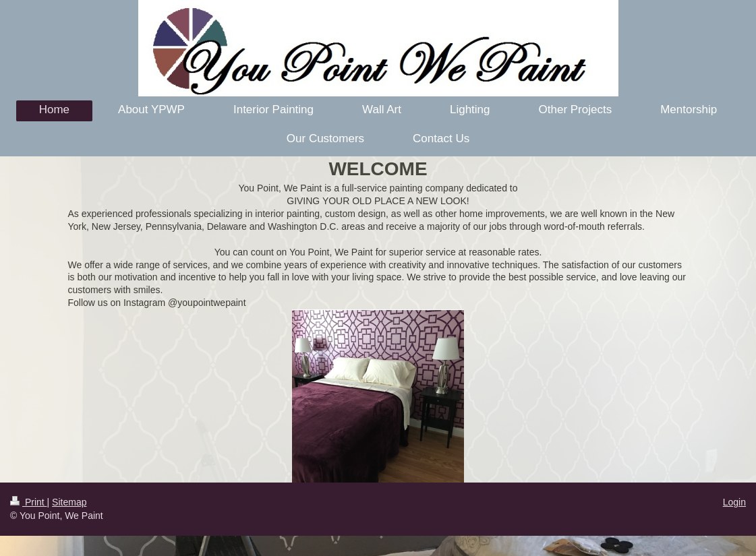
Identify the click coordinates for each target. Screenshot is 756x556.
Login (734, 502)
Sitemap (69, 502)
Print (29, 502)
